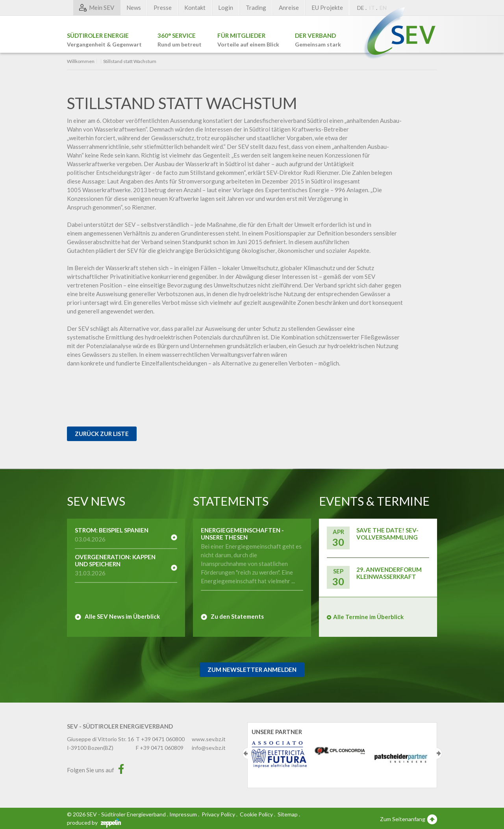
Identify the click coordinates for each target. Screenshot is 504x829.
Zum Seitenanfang (409, 819)
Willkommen (81, 61)
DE (361, 8)
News (134, 7)
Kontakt (195, 7)
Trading (256, 7)
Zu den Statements (237, 616)
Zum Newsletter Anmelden (252, 670)
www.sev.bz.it (209, 739)
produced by (94, 823)
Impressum (183, 814)
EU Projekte (327, 7)
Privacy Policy (218, 814)
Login (226, 7)
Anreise (289, 7)
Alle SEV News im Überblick (122, 616)
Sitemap (288, 814)
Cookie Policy (256, 814)
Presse (163, 7)
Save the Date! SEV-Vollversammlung (387, 534)
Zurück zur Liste (102, 434)
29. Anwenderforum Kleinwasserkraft (389, 573)
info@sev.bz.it (209, 748)
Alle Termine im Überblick (368, 617)
